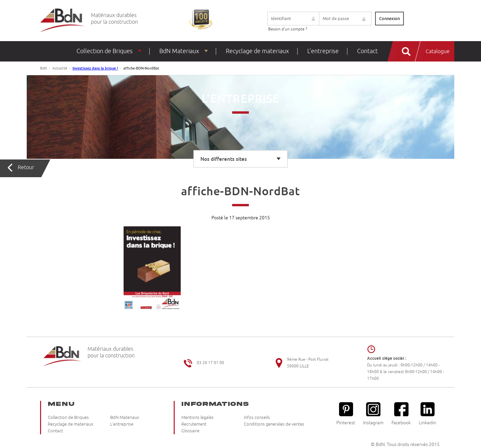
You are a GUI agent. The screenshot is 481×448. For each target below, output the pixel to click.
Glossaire (190, 431)
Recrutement (194, 424)
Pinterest (346, 414)
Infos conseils (257, 418)
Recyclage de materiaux (257, 51)
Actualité (60, 68)
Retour (26, 167)
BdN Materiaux (179, 51)
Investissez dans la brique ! (95, 68)
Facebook (401, 414)
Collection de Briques (105, 51)
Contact (367, 51)
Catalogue (438, 51)
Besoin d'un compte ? (288, 29)
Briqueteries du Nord (62, 21)
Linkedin (428, 414)
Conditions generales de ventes (274, 424)
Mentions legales (198, 418)
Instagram (373, 414)
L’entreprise (323, 51)
